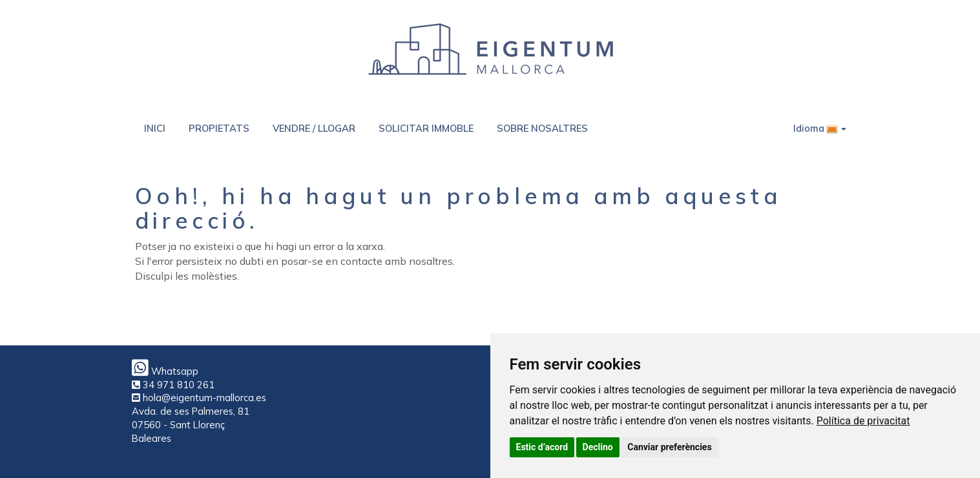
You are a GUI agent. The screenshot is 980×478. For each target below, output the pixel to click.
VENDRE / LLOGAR (314, 128)
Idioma (820, 128)
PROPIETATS (219, 128)
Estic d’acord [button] (542, 447)
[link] (863, 421)
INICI (155, 128)
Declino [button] (598, 447)
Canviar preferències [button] (669, 447)
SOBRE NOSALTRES (542, 128)
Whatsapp (165, 371)
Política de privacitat (863, 421)
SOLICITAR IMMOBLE (426, 128)
